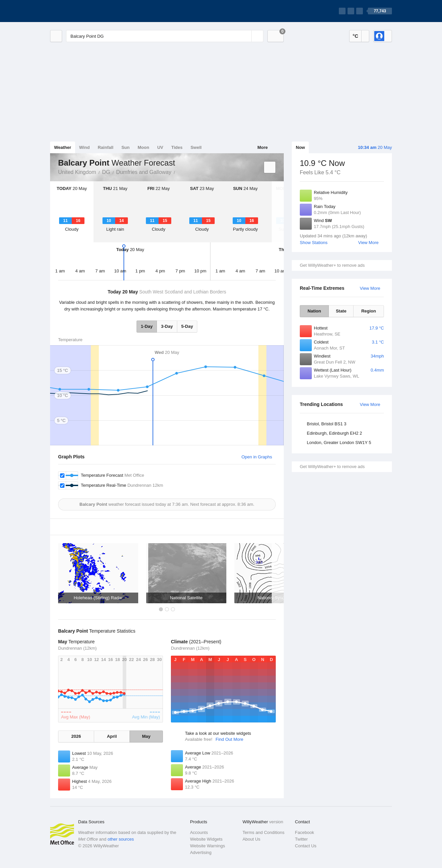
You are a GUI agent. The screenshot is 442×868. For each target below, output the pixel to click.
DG (106, 172)
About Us (251, 839)
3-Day (167, 326)
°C (355, 36)
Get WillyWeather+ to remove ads (332, 265)
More (263, 147)
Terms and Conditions (263, 832)
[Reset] (246, 36)
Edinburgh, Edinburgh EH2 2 (335, 433)
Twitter (301, 839)
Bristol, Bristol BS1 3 (327, 424)
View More (368, 243)
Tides (177, 147)
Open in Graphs (257, 457)
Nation (314, 311)
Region (369, 311)
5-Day (187, 326)
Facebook (305, 832)
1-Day (147, 326)
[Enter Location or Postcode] (165, 36)
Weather (63, 147)
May (146, 736)
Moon (143, 147)
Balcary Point (179, 172)
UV (160, 147)
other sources (121, 839)
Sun (126, 147)
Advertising (201, 852)
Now (300, 147)
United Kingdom (77, 172)
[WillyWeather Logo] (81, 11)
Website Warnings (207, 846)
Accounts (199, 832)
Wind (84, 147)
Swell (196, 147)
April (112, 736)
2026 (76, 736)
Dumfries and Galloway (144, 172)
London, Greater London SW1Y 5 (339, 443)
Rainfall (106, 147)
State (341, 311)
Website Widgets (206, 839)
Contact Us (306, 846)
